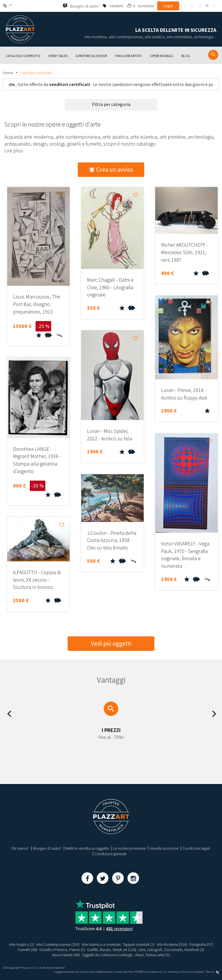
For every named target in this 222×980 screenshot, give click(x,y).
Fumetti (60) (27, 950)
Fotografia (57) (201, 944)
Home (8, 73)
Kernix (213, 972)
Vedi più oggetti (111, 643)
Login (168, 6)
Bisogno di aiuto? (47, 848)
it (207, 6)
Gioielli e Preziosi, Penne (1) (62, 950)
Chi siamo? (20, 848)
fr (183, 6)
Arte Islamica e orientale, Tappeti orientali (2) (118, 944)
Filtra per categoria (111, 104)
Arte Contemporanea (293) (58, 944)
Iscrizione (146, 6)
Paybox (199, 972)
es (214, 6)
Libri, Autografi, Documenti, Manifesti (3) (172, 950)
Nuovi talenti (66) (66, 955)
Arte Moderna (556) (172, 944)
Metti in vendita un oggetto (87, 848)
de (200, 6)
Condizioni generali (110, 854)
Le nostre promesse (129, 848)
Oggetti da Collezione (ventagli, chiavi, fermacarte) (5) (126, 955)
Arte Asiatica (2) (21, 944)
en (191, 6)
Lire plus (14, 150)
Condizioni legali (196, 848)
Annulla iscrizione (164, 848)
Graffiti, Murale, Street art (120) (112, 950)
